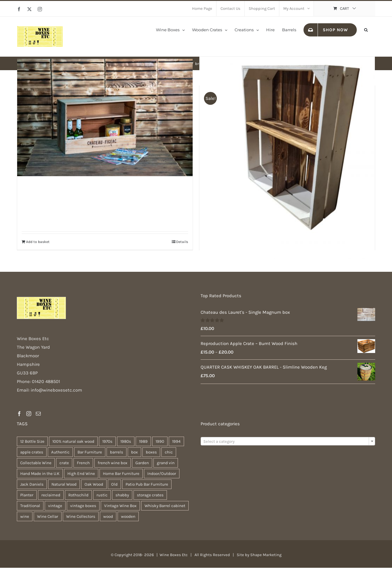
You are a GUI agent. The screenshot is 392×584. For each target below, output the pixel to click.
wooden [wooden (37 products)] (128, 516)
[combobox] (288, 441)
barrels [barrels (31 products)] (117, 452)
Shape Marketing (266, 555)
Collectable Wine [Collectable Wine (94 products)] (36, 463)
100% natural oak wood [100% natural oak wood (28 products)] (73, 441)
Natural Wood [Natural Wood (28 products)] (64, 484)
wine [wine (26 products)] (25, 516)
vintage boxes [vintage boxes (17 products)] (83, 506)
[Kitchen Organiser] (105, 118)
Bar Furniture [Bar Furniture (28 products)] (90, 452)
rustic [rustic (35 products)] (102, 495)
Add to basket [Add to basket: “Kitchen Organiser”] (38, 242)
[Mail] (38, 414)
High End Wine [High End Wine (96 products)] (81, 474)
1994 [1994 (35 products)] (176, 441)
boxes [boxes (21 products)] (151, 452)
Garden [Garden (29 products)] (142, 463)
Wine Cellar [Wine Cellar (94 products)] (48, 516)
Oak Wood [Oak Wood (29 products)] (94, 484)
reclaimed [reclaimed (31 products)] (51, 495)
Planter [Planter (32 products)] (27, 495)
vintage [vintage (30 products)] (55, 506)
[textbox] (288, 442)
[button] (366, 29)
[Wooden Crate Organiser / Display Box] (287, 142)
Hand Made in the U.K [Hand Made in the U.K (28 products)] (40, 474)
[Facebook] (19, 414)
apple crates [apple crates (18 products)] (32, 452)
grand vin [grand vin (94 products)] (166, 463)
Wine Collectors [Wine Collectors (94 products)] (81, 516)
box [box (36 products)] (134, 452)
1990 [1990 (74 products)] (160, 441)
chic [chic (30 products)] (169, 452)
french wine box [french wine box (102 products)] (113, 463)
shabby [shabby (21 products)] (122, 495)
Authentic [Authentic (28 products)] (60, 452)
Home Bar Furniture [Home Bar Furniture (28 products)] (121, 474)
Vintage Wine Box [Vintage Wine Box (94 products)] (120, 506)
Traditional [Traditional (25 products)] (30, 506)
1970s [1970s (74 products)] (107, 441)
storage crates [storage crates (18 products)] (150, 495)
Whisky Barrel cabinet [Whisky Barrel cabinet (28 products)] (165, 506)
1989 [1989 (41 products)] (143, 441)
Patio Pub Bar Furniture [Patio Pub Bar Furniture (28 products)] (147, 484)
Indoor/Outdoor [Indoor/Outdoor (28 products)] (162, 474)
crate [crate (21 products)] (64, 463)
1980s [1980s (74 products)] (126, 441)
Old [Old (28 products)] (114, 484)
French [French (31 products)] (83, 463)
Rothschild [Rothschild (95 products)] (78, 495)
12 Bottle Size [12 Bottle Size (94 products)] (32, 441)
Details (182, 242)
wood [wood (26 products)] (108, 516)
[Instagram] (29, 414)
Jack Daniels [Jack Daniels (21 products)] (32, 484)
